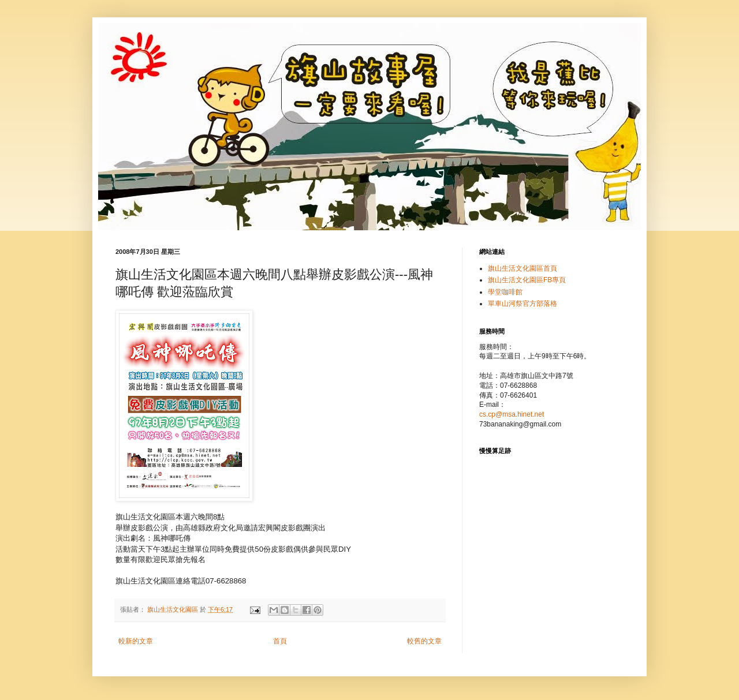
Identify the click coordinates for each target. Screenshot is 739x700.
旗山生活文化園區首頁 (522, 268)
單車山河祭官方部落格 (522, 304)
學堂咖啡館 (505, 292)
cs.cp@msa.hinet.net (512, 414)
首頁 (280, 641)
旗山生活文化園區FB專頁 (527, 280)
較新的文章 (136, 641)
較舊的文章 (424, 641)
